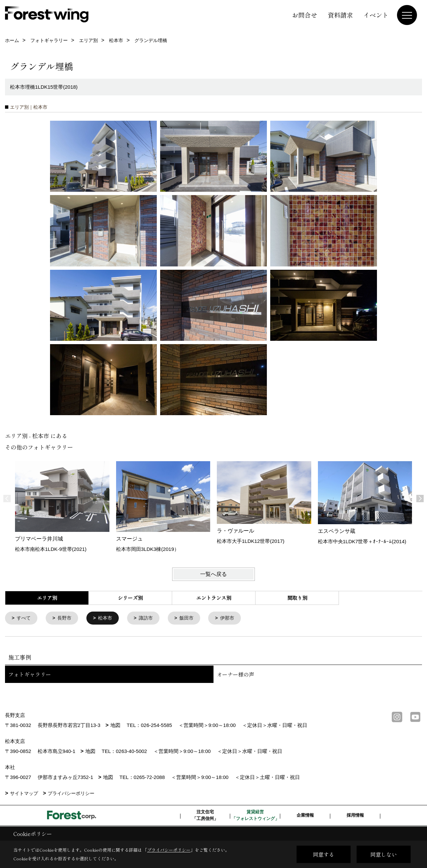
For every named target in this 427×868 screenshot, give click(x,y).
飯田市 (193, 618)
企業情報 (305, 816)
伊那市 (235, 618)
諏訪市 (151, 618)
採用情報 (355, 816)
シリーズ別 (130, 598)
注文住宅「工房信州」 (205, 816)
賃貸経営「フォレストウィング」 (255, 816)
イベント (376, 15)
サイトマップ (24, 794)
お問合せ (305, 15)
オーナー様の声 (236, 675)
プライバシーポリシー (71, 794)
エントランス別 (214, 598)
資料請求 (340, 15)
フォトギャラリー (30, 675)
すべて (25, 618)
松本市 (109, 618)
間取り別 (297, 598)
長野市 (67, 618)
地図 (115, 726)
